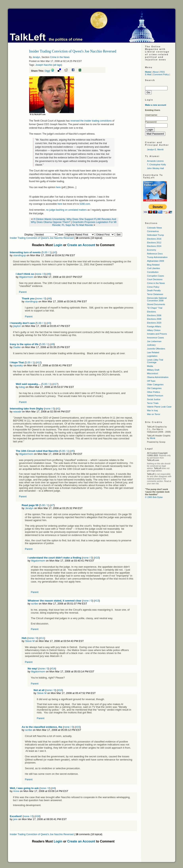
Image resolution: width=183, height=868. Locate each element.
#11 (42, 638)
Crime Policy (153, 287)
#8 (49, 298)
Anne (16, 791)
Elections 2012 (154, 243)
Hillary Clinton (154, 330)
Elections (152, 312)
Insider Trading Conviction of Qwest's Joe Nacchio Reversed (42, 238)
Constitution (153, 272)
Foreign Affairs (154, 326)
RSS (162, 72)
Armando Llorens (155, 161)
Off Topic (151, 381)
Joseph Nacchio (44, 65)
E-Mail (148, 74)
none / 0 (40, 274)
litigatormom (26, 277)
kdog (22, 387)
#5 (72, 451)
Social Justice (154, 399)
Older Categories (155, 385)
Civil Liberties (154, 268)
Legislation (152, 356)
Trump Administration (157, 257)
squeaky (18, 365)
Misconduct (153, 373)
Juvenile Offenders (156, 349)
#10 (97, 558)
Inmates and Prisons (157, 334)
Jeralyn (36, 57)
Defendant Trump (156, 235)
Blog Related (153, 265)
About (156, 72)
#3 (49, 323)
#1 (58, 409)
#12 (39, 362)
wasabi (17, 412)
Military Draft (153, 370)
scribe (35, 604)
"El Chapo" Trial (155, 308)
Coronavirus (153, 231)
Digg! (47, 71)
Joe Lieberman (154, 341)
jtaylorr (17, 326)
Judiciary (151, 345)
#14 (53, 669)
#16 (60, 690)
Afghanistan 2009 (156, 261)
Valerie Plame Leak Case (159, 407)
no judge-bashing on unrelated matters (67, 210)
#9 (53, 344)
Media (150, 366)
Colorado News (155, 228)
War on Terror (154, 414)
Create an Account (81, 245)
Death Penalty (154, 290)
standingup (20, 255)
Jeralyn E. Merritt (155, 149)
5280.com (85, 204)
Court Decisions (155, 279)
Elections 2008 (154, 319)
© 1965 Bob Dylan (154, 497)
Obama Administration (158, 377)
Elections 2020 (154, 323)
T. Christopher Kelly (157, 165)
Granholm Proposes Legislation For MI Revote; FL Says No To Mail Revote (84, 224)
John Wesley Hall (156, 168)
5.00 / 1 (46, 252)
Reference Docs (155, 254)
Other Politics (154, 392)
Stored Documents (156, 304)
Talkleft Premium (155, 396)
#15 (78, 727)
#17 (55, 384)
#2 (55, 252)
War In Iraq (152, 410)
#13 (97, 601)
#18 (37, 816)
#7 (52, 505)
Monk (153, 438)
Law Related (153, 352)
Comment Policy (161, 74)
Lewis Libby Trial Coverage (155, 361)
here (58, 187)
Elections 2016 (154, 239)
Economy (152, 250)
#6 (49, 274)
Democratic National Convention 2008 (157, 299)
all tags (57, 65)
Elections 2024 (154, 246)
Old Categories (154, 388)
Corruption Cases (156, 276)
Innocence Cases (156, 338)
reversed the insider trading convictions (91, 121)
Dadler (17, 347)
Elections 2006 (154, 315)
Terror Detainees (155, 294)
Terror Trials (153, 403)
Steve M (30, 641)
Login (58, 245)
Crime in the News (60, 57)
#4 (53, 788)
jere (15, 819)
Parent (23, 292)
